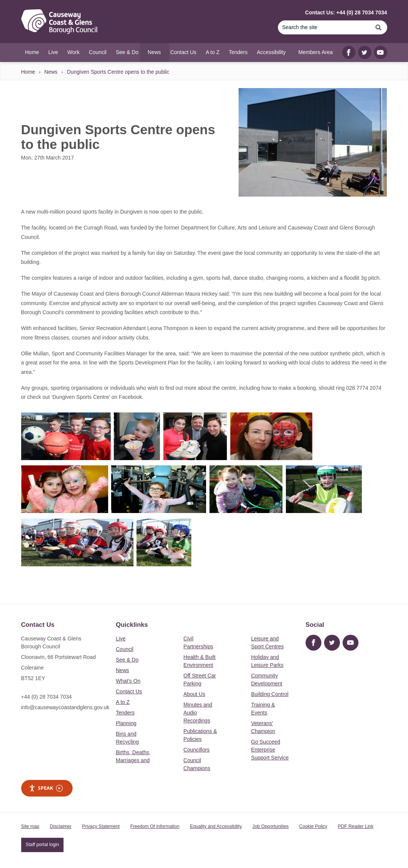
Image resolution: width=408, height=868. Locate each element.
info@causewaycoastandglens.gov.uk (65, 707)
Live (121, 639)
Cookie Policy (313, 826)
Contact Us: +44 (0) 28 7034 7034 (346, 12)
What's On (128, 681)
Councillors (196, 750)
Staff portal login (42, 845)
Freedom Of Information (155, 826)
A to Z (123, 702)
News (51, 72)
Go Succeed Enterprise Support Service (270, 750)
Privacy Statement (101, 826)
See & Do (127, 660)
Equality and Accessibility (216, 826)
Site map (30, 826)
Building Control (270, 694)
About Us (194, 694)
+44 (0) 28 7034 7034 (47, 697)
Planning (126, 723)
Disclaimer (61, 826)
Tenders (125, 713)
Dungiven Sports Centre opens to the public (118, 72)
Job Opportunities (270, 826)
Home (28, 72)
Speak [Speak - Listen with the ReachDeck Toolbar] (46, 788)
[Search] (324, 27)
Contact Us (129, 691)
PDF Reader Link (356, 826)
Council (125, 649)
